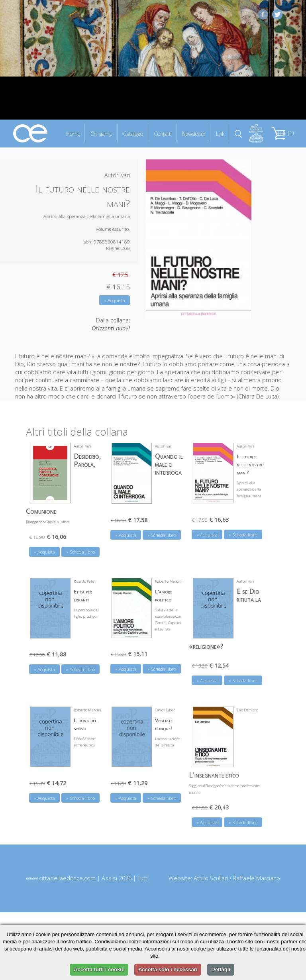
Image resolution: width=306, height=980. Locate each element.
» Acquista (115, 300)
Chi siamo (101, 133)
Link (220, 133)
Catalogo (133, 133)
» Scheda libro (80, 552)
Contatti (163, 133)
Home (73, 133)
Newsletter (194, 133)
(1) (282, 133)
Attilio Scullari (211, 878)
